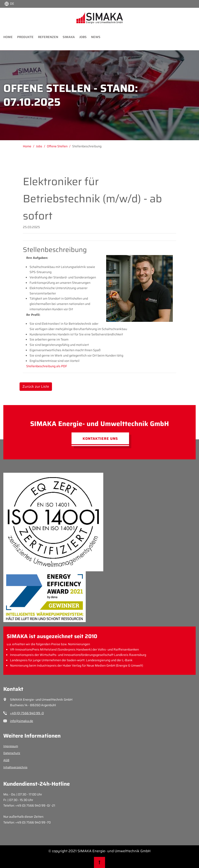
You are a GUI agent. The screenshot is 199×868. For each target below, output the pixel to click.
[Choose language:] (9, 3)
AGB (6, 760)
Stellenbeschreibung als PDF (47, 366)
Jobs (83, 37)
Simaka (69, 37)
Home (8, 37)
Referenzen (48, 37)
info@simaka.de (22, 721)
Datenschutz (12, 753)
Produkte (25, 37)
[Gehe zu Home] (29, 146)
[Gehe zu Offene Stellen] (60, 146)
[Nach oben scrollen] (99, 862)
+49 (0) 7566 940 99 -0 (27, 713)
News (96, 37)
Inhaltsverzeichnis (15, 767)
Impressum (11, 746)
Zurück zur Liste (36, 386)
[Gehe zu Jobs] (41, 146)
